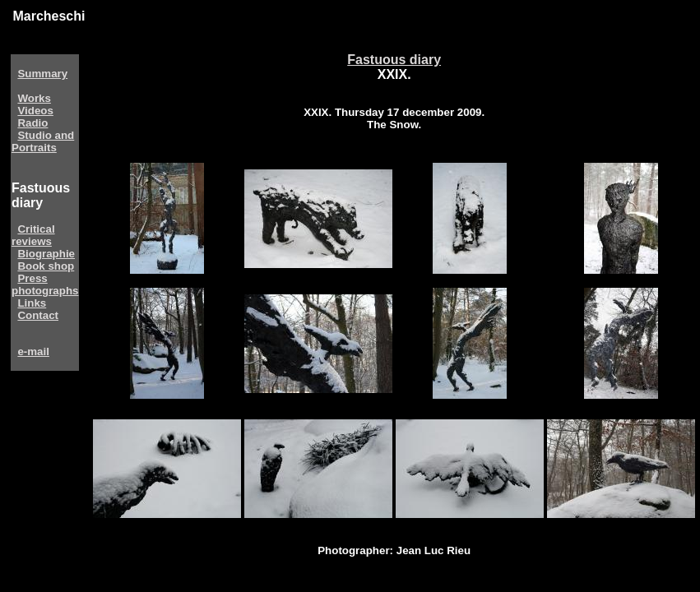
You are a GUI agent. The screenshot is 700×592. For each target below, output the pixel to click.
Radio (32, 123)
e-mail (33, 351)
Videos (35, 111)
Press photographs (45, 284)
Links (32, 303)
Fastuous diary (394, 60)
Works (34, 98)
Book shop (46, 266)
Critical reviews (33, 235)
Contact (38, 315)
